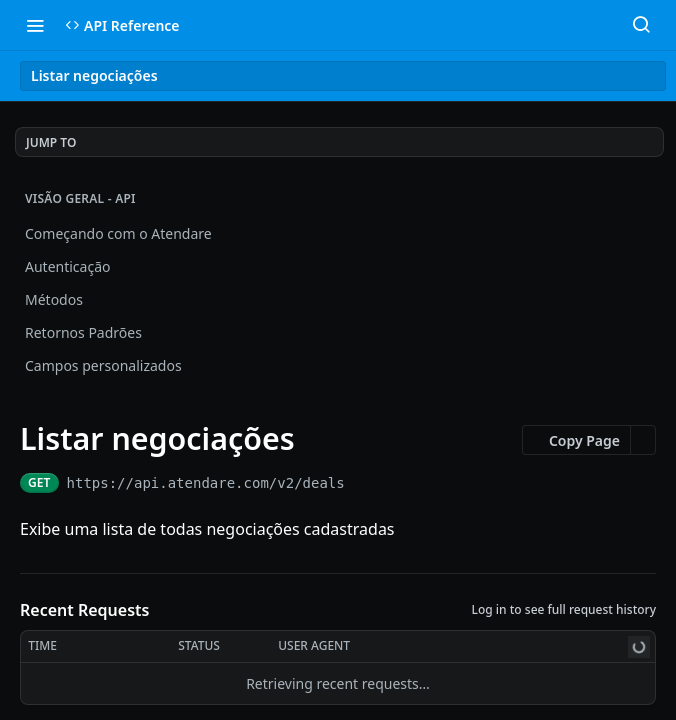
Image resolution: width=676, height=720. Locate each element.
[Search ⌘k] (641, 25)
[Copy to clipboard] (362, 483)
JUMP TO (51, 142)
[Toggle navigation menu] (35, 25)
